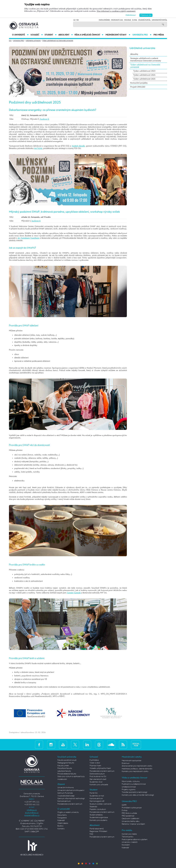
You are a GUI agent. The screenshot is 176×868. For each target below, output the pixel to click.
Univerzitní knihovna (66, 788)
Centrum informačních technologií (71, 799)
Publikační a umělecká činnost (134, 784)
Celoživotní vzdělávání (130, 819)
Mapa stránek (104, 20)
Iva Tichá (38, 148)
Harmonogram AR (97, 801)
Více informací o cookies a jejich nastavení (116, 11)
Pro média (159, 35)
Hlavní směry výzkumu (131, 781)
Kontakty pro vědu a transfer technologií (138, 795)
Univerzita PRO (142, 35)
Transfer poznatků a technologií (134, 792)
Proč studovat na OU (98, 776)
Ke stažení (126, 845)
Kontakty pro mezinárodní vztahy (135, 771)
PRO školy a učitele (129, 813)
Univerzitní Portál (159, 20)
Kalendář (61, 820)
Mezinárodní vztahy (118, 35)
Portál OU (94, 793)
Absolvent (65, 35)
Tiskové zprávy (128, 837)
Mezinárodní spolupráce (131, 761)
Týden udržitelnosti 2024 (144, 75)
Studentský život (96, 782)
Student (50, 35)
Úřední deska (63, 823)
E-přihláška (94, 760)
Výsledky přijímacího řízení (100, 768)
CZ (74, 20)
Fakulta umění (63, 766)
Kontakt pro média (129, 834)
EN (78, 20)
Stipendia (93, 807)
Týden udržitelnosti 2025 (144, 79)
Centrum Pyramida (65, 793)
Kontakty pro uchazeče (99, 785)
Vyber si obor (95, 763)
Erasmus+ (126, 763)
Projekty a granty (129, 790)
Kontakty (61, 829)
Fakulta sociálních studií (67, 760)
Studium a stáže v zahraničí (100, 804)
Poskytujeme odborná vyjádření (135, 840)
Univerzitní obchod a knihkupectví (71, 790)
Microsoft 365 (117, 20)
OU (10, 41)
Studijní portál (144, 20)
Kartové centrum (64, 801)
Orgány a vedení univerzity (68, 812)
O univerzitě (20, 35)
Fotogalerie (62, 818)
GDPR (124, 805)
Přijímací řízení (95, 766)
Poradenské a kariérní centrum (70, 804)
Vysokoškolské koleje (66, 796)
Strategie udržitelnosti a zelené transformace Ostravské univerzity (146, 60)
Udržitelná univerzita (33, 41)
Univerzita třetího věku (131, 821)
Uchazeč (36, 35)
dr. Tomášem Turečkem (29, 238)
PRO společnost (128, 816)
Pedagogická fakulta (66, 763)
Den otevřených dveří (98, 779)
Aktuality (134, 54)
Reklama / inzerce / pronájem (133, 824)
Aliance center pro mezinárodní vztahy (137, 766)
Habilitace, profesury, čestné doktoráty (137, 769)
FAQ (91, 834)
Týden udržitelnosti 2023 (144, 71)
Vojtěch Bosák (78, 146)
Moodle (128, 20)
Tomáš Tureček (74, 593)
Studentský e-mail (97, 796)
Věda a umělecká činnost (89, 35)
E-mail (135, 20)
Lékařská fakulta (64, 771)
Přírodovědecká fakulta (67, 774)
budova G (45, 119)
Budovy (60, 826)
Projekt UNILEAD (138, 87)
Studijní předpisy (96, 815)
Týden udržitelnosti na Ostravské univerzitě (58, 41)
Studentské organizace (99, 818)
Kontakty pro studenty (99, 820)
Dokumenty (62, 815)
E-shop (125, 810)
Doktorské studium (97, 774)
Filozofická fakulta (65, 768)
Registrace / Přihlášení (98, 831)
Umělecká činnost (129, 787)
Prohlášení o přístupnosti (132, 808)
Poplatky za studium (98, 809)
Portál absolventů (97, 829)
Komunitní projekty (139, 83)
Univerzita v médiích (130, 842)
